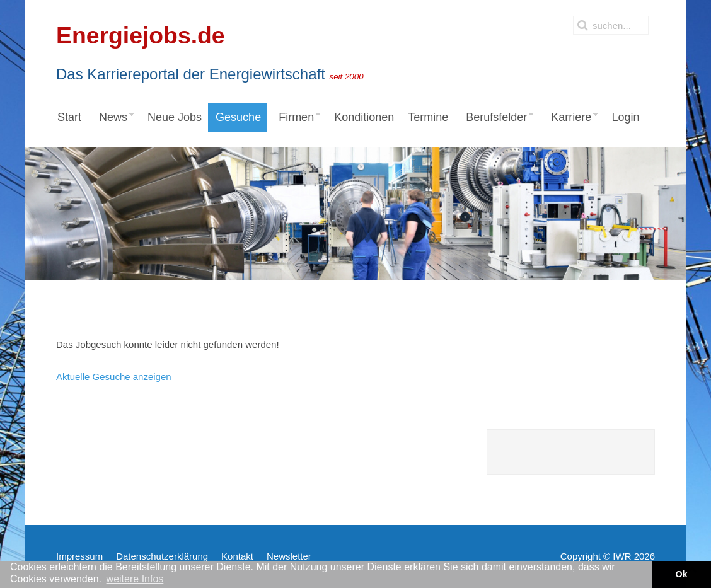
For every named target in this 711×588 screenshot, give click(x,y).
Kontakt (237, 556)
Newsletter (289, 556)
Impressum (79, 556)
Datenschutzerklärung (162, 556)
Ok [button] (681, 574)
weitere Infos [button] (135, 579)
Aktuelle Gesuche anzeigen (114, 377)
